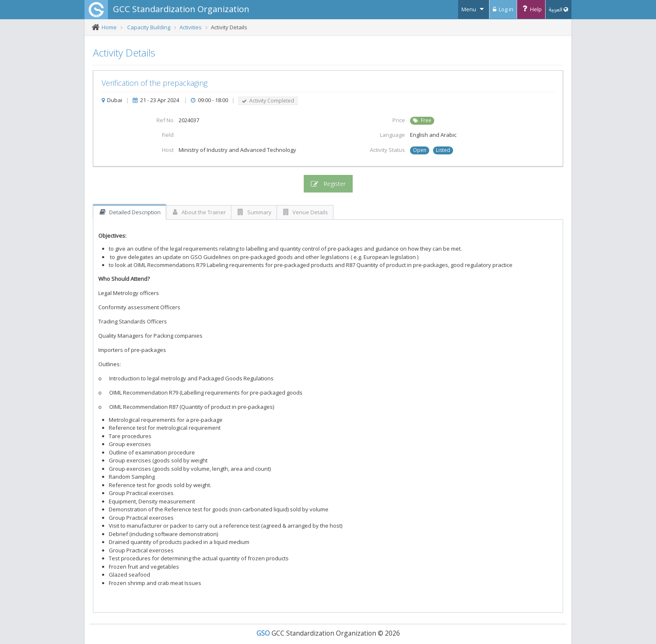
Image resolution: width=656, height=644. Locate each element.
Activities (191, 27)
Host (168, 150)
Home (109, 27)
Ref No (165, 120)
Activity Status (387, 150)
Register (328, 184)
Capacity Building (149, 27)
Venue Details (305, 212)
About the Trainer (199, 212)
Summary (254, 212)
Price (399, 120)
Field (168, 135)
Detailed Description (129, 212)
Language (392, 135)
